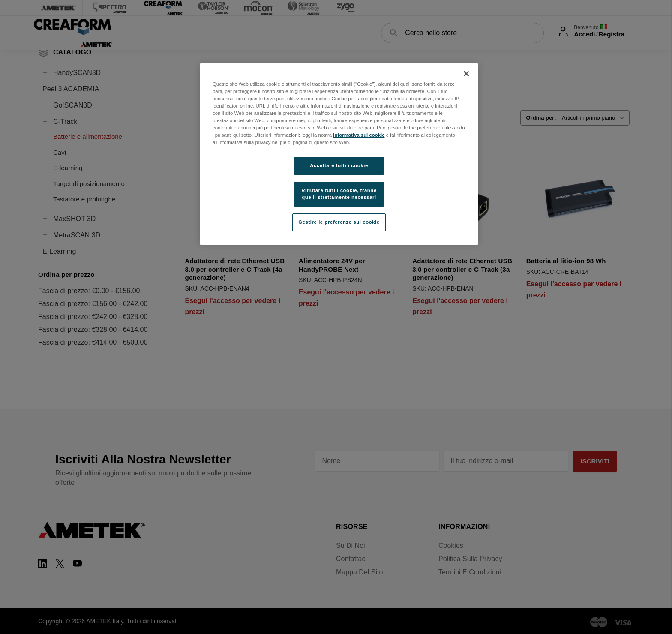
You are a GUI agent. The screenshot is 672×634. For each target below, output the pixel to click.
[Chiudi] (466, 74)
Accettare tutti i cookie (339, 165)
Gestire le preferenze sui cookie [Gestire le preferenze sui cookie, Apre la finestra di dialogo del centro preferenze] (339, 222)
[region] (339, 154)
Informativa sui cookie (359, 135)
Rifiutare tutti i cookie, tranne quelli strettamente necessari (339, 194)
